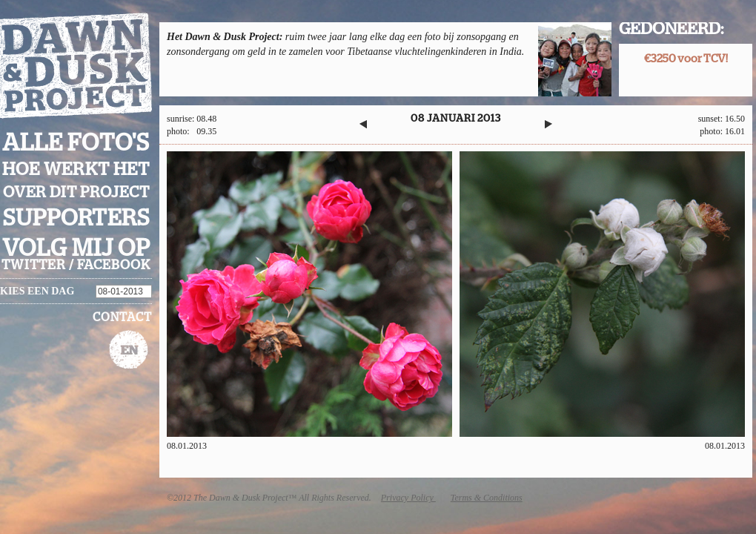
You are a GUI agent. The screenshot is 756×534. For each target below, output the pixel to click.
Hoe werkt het (76, 170)
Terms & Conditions (487, 498)
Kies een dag (37, 291)
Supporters (76, 218)
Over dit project (76, 192)
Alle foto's (76, 143)
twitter (34, 266)
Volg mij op (76, 248)
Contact (122, 317)
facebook (114, 266)
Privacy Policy (408, 498)
